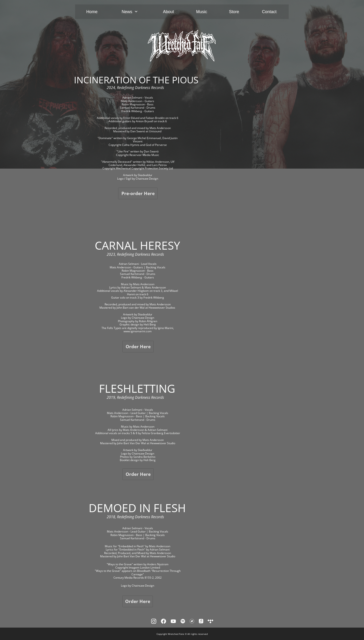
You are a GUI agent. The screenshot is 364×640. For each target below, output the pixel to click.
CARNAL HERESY (137, 245)
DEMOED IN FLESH (137, 508)
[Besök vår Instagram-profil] (154, 621)
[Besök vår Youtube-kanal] (173, 621)
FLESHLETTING (137, 388)
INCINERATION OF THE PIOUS (136, 80)
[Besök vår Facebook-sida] (164, 621)
